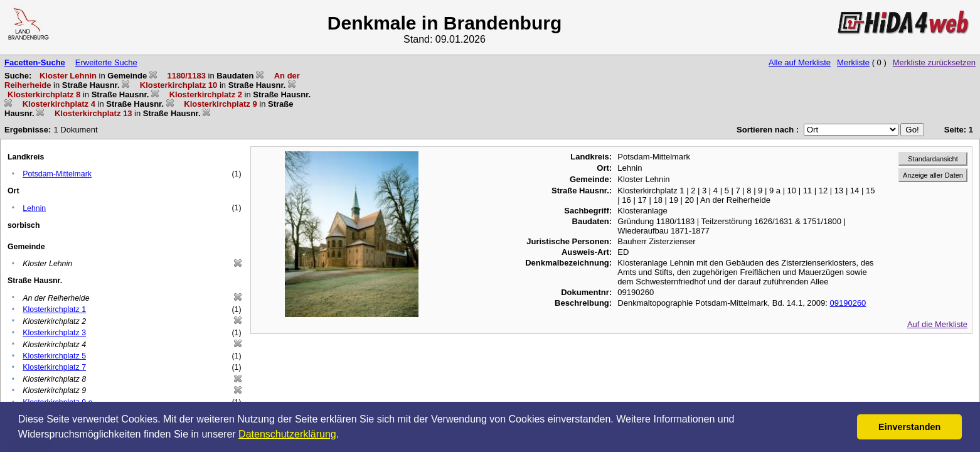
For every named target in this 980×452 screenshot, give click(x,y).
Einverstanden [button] (909, 427)
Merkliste (853, 62)
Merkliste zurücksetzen (934, 62)
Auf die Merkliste (937, 324)
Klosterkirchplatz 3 (54, 333)
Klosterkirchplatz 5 (54, 356)
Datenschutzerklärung (287, 434)
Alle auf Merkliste (800, 62)
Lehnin (34, 208)
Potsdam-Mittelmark (57, 174)
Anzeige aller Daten (933, 175)
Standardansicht (933, 159)
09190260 (848, 303)
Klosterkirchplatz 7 (54, 367)
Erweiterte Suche (106, 62)
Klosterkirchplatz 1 (54, 309)
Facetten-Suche (35, 62)
